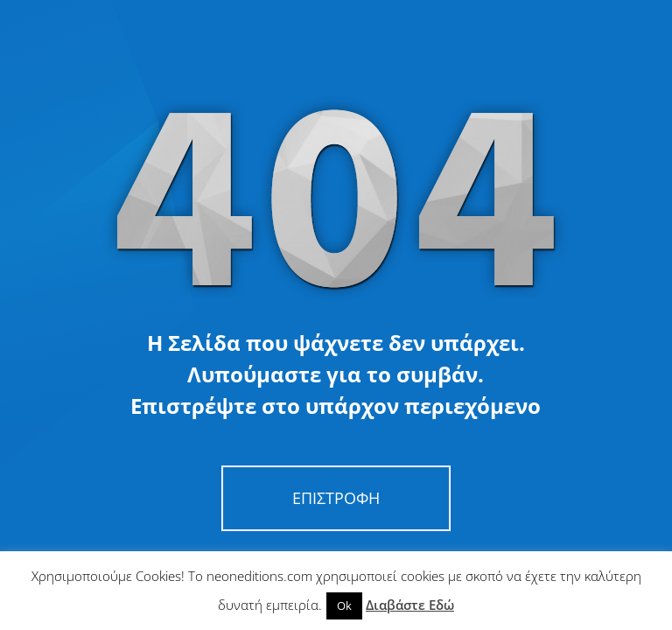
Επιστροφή (336, 498)
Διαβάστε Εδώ (410, 605)
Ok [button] (344, 605)
